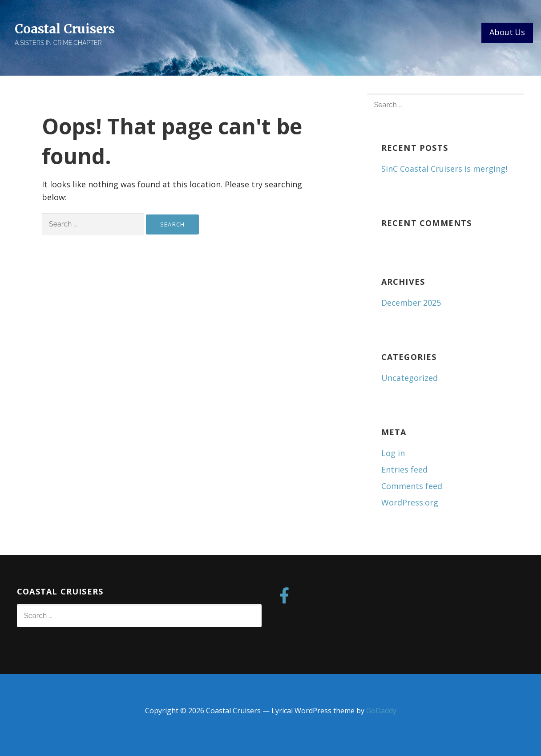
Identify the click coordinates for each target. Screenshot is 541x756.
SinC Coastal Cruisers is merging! (444, 169)
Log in (393, 453)
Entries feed (404, 469)
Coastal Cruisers (65, 29)
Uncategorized (410, 378)
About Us (507, 32)
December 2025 (411, 303)
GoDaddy (381, 711)
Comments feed (412, 486)
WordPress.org (410, 502)
